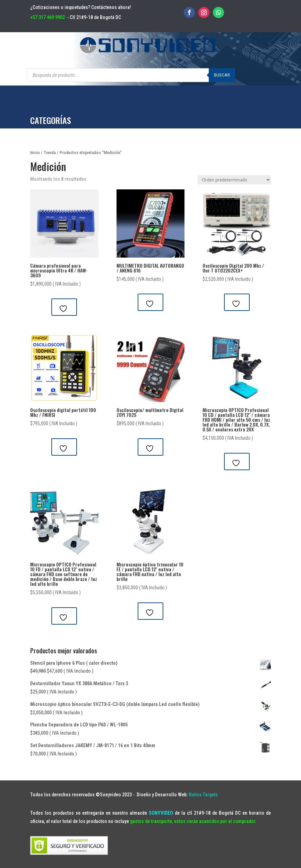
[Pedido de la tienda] (234, 180)
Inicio (35, 153)
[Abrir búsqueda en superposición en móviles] (131, 75)
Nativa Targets (203, 795)
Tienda (50, 153)
